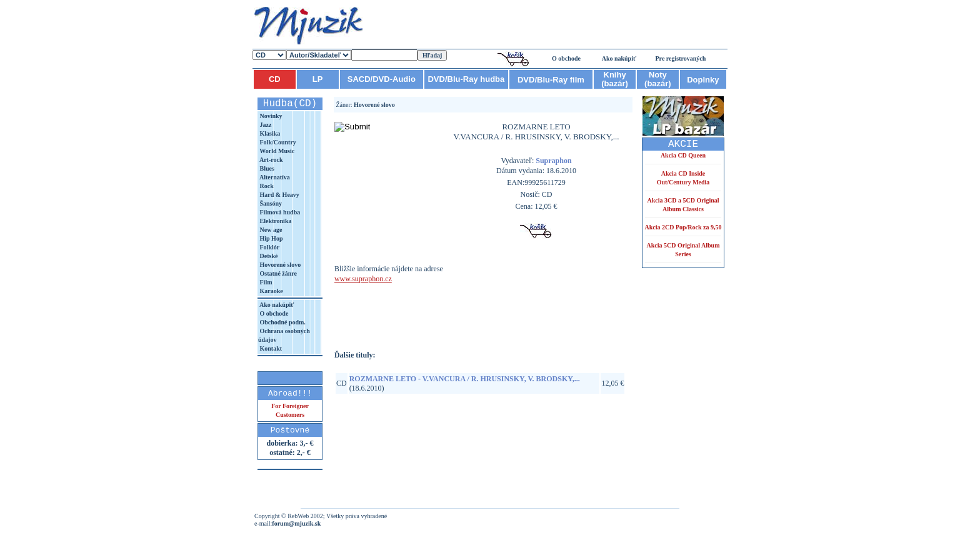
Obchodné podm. (282, 322)
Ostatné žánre (277, 273)
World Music (276, 151)
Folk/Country (277, 142)
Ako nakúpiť (619, 58)
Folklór (269, 247)
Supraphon (553, 161)
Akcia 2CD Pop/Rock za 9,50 (683, 227)
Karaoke (271, 291)
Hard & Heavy (279, 195)
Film (265, 282)
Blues (266, 168)
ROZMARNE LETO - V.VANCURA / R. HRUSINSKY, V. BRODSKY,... (465, 379)
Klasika (269, 133)
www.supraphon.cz (363, 279)
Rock (266, 186)
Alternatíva (274, 177)
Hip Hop (270, 238)
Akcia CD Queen (683, 155)
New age (270, 230)
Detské (268, 256)
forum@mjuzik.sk (296, 523)
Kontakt (270, 348)
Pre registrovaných (681, 58)
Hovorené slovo (279, 265)
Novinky (270, 116)
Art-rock (271, 160)
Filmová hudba (279, 212)
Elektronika (275, 221)
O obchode (566, 58)
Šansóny (270, 203)
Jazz (265, 125)
